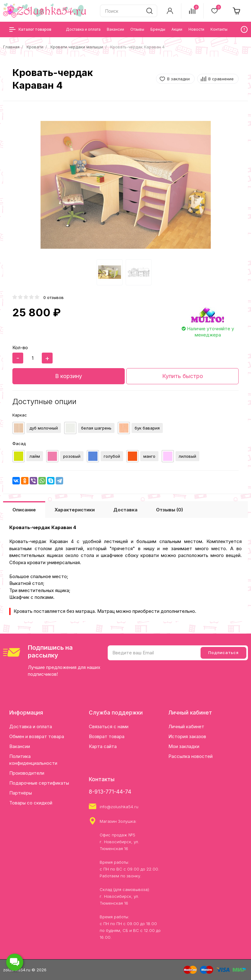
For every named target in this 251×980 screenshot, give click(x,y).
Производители (27, 773)
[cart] (237, 11)
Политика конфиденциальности (33, 760)
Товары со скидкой (31, 803)
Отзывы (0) (169, 510)
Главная (11, 47)
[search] (149, 11)
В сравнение (221, 79)
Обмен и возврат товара (37, 736)
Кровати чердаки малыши (77, 47)
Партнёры (21, 793)
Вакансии (20, 746)
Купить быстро (183, 376)
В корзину (69, 376)
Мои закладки (184, 746)
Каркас (20, 415)
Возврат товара (107, 736)
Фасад (19, 443)
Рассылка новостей (190, 756)
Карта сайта (103, 746)
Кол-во (20, 347)
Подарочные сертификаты (39, 783)
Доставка (125, 510)
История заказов (187, 736)
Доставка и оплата (31, 726)
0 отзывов (54, 297)
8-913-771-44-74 (110, 792)
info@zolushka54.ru (119, 807)
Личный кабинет (186, 726)
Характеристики (75, 510)
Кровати (35, 47)
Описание (24, 510)
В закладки (178, 79)
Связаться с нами (109, 726)
